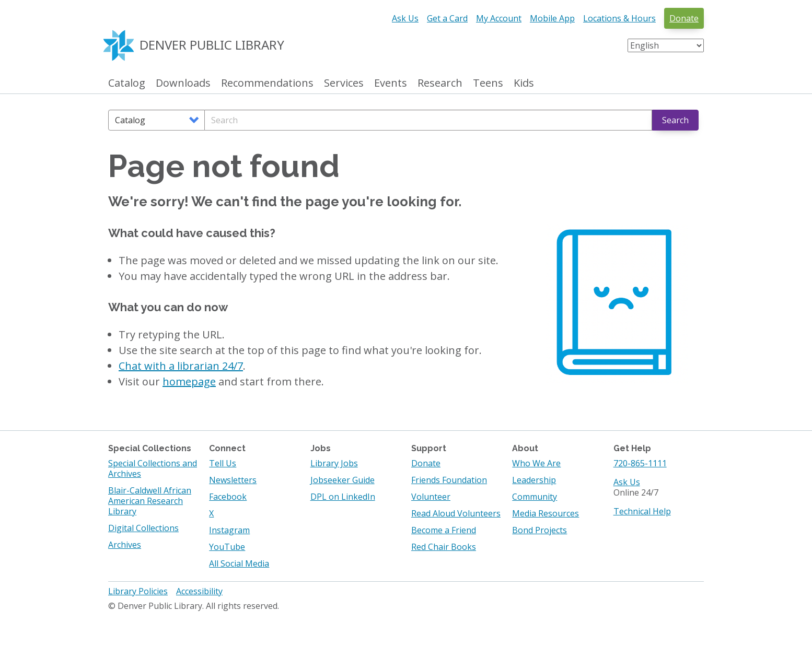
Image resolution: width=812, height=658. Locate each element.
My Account (499, 18)
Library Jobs (334, 463)
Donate (684, 18)
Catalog (127, 83)
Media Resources (546, 513)
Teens (488, 83)
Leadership (534, 480)
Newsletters (233, 480)
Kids (524, 83)
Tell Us (223, 463)
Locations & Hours (619, 18)
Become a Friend (444, 530)
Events (391, 83)
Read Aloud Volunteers (456, 513)
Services (344, 83)
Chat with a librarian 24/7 (181, 366)
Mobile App (552, 18)
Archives (125, 545)
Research (440, 83)
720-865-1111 (640, 463)
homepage (189, 381)
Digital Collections (143, 528)
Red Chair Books (444, 547)
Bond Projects (540, 530)
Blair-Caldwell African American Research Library (150, 501)
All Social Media (239, 563)
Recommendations (267, 83)
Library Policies (138, 591)
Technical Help (642, 511)
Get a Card (447, 18)
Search (675, 120)
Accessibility (199, 591)
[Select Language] (666, 45)
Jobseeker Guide (343, 480)
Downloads (183, 83)
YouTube (227, 547)
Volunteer (431, 497)
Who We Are (536, 463)
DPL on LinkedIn (343, 497)
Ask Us (405, 18)
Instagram (229, 530)
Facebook (228, 497)
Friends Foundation (449, 480)
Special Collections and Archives (153, 468)
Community (535, 497)
